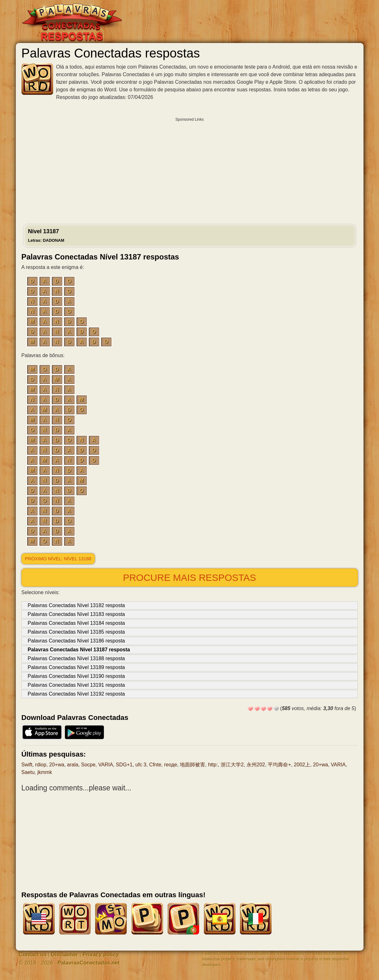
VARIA (106, 765)
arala (73, 765)
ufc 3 (141, 765)
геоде (171, 765)
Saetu (28, 772)
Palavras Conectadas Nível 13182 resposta (76, 605)
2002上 (302, 765)
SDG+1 (124, 765)
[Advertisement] (190, 169)
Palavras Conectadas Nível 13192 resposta (76, 694)
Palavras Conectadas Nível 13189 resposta (76, 667)
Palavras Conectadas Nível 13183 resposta (76, 614)
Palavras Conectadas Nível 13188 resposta (76, 658)
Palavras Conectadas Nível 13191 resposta (76, 685)
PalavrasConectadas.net (89, 963)
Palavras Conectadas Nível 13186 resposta (76, 641)
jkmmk (45, 772)
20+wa (57, 765)
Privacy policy (101, 955)
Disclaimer (64, 955)
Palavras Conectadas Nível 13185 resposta (76, 632)
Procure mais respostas (189, 578)
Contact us (33, 955)
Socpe (88, 765)
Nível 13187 (46, 235)
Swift (27, 765)
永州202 (256, 765)
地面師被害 (193, 765)
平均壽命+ (279, 765)
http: (213, 765)
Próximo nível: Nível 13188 (58, 559)
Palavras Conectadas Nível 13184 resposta (76, 623)
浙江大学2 (232, 765)
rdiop (41, 765)
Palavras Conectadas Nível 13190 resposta (76, 676)
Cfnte (155, 765)
